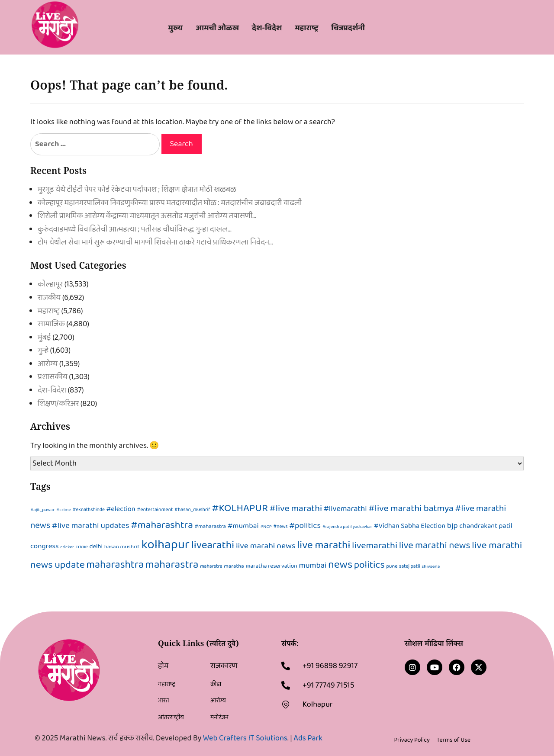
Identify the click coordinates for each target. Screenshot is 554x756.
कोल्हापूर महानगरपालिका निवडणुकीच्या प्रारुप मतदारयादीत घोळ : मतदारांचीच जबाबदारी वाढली (170, 203)
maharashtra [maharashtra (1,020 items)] (115, 565)
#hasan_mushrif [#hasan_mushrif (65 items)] (192, 510)
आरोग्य (48, 364)
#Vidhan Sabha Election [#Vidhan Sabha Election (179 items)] (410, 526)
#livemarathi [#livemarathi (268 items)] (345, 509)
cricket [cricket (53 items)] (67, 547)
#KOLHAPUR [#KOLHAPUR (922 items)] (240, 508)
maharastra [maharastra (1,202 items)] (172, 565)
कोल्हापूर (50, 284)
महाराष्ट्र (49, 311)
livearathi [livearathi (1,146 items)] (213, 545)
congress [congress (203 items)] (45, 546)
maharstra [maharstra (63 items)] (211, 566)
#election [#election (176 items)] (121, 509)
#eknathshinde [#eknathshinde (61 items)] (89, 510)
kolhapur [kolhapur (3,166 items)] (165, 545)
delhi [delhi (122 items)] (96, 547)
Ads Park (308, 738)
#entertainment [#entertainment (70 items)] (155, 510)
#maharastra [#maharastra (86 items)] (210, 526)
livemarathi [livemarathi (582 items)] (375, 546)
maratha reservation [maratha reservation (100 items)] (271, 566)
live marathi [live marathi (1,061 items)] (324, 545)
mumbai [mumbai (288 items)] (312, 566)
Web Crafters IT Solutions (245, 738)
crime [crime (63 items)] (82, 547)
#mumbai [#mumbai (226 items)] (243, 526)
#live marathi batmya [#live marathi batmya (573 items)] (411, 508)
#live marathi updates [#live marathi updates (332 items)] (91, 526)
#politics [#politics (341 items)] (305, 526)
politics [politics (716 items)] (369, 565)
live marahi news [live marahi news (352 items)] (266, 546)
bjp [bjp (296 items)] (453, 526)
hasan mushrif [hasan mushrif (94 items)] (122, 547)
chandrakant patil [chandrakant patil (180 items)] (486, 526)
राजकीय (49, 298)
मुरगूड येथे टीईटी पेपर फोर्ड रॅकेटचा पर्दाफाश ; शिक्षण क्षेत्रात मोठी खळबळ (137, 190)
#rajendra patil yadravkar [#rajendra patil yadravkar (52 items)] (347, 527)
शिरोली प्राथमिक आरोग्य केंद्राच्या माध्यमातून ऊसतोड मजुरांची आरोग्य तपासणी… (147, 216)
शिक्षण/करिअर (58, 404)
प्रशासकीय (53, 377)
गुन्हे (43, 351)
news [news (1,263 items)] (340, 565)
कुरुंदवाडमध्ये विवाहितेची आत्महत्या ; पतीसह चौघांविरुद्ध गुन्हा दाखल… (135, 229)
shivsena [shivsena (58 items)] (431, 566)
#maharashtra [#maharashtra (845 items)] (162, 525)
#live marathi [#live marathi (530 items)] (296, 508)
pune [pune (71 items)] (392, 566)
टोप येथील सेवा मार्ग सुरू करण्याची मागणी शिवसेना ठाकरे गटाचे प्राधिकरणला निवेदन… (155, 242)
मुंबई (44, 338)
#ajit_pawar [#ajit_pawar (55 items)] (42, 510)
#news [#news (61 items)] (281, 527)
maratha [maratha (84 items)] (234, 566)
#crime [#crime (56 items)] (64, 510)
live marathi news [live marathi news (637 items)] (435, 546)
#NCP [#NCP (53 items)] (266, 527)
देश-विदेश (52, 390)
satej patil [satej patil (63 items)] (410, 566)
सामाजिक (51, 324)
